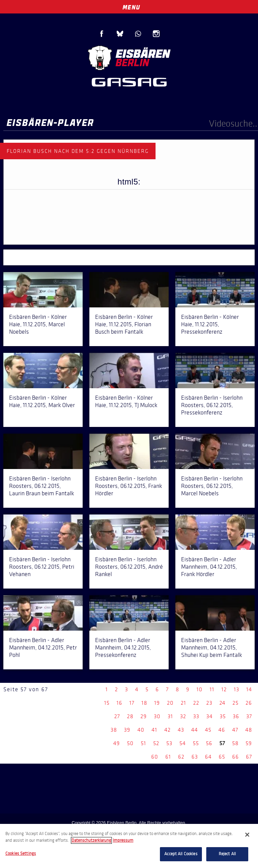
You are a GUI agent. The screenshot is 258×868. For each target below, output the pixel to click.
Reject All (227, 854)
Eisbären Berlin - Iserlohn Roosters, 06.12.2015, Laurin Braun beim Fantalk (41, 486)
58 (235, 743)
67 (249, 757)
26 (249, 703)
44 (195, 730)
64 (208, 757)
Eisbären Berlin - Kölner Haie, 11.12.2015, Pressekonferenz (210, 324)
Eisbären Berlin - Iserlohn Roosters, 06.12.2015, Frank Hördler (128, 486)
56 (209, 743)
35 (223, 716)
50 (130, 743)
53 (169, 743)
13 (236, 689)
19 (157, 703)
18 (144, 703)
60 (155, 757)
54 (183, 743)
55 (196, 743)
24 (222, 703)
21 (183, 703)
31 (170, 716)
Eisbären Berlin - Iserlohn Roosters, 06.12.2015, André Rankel (129, 567)
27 (117, 716)
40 (141, 730)
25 (235, 703)
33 (196, 716)
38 (114, 730)
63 (195, 757)
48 (249, 730)
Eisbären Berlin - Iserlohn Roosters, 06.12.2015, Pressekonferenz (212, 405)
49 (117, 743)
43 (181, 730)
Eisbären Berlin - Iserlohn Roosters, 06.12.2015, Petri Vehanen (42, 567)
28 (130, 716)
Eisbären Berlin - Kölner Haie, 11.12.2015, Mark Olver (42, 401)
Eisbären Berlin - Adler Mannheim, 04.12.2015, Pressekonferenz (123, 647)
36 (236, 716)
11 (212, 689)
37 (249, 716)
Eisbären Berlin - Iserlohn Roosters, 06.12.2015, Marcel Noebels (212, 486)
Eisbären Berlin (129, 57)
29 (144, 716)
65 (222, 757)
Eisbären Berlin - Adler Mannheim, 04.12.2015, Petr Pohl (43, 647)
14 (249, 689)
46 (222, 730)
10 (200, 689)
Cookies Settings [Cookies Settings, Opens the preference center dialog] (21, 854)
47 (235, 730)
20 (170, 703)
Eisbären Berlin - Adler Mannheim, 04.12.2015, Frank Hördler (209, 567)
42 (167, 730)
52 (156, 743)
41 (154, 730)
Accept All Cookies (181, 854)
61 (168, 757)
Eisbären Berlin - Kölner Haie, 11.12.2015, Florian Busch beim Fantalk (124, 324)
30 (157, 716)
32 (183, 716)
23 (209, 703)
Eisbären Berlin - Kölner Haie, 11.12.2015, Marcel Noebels (38, 324)
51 (143, 743)
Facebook (102, 34)
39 (127, 730)
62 (181, 757)
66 (235, 757)
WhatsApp (138, 34)
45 (208, 730)
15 (107, 703)
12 (224, 689)
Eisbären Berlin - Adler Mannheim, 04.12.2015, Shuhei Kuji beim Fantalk (211, 647)
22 (196, 703)
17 (132, 703)
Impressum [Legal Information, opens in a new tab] (123, 840)
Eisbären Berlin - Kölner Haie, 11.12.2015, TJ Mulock (126, 401)
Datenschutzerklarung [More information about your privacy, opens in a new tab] (91, 840)
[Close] (247, 835)
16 (119, 703)
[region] (129, 846)
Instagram (156, 34)
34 (209, 716)
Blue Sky (120, 34)
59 (249, 743)
